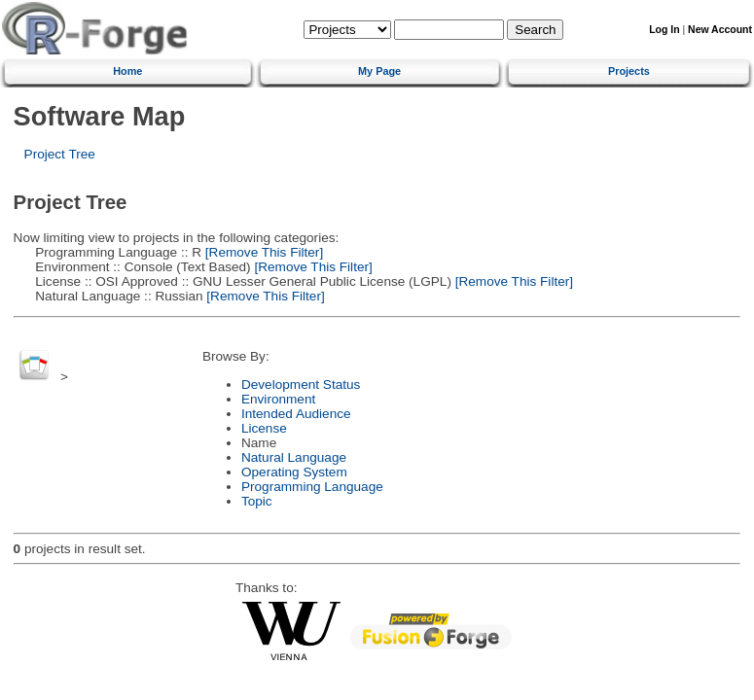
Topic (257, 501)
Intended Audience (296, 414)
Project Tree (60, 154)
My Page (379, 71)
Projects (629, 71)
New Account (720, 30)
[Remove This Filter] (262, 252)
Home (127, 71)
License (264, 428)
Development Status (301, 385)
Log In (664, 30)
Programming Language (312, 487)
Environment (278, 399)
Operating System (294, 472)
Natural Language (294, 457)
